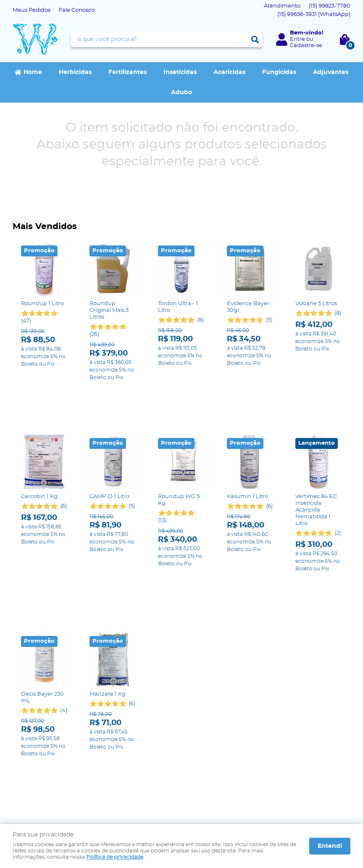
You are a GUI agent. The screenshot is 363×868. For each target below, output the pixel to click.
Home (33, 72)
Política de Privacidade (131, 741)
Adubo (181, 92)
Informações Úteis (133, 719)
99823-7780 (330, 6)
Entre (297, 39)
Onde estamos (33, 749)
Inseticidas (180, 72)
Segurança (115, 732)
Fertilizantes (128, 72)
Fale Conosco (77, 10)
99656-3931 (314, 15)
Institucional (35, 719)
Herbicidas (75, 72)
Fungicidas (279, 72)
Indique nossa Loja (38, 758)
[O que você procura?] (255, 40)
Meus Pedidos (32, 10)
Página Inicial (31, 732)
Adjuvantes (331, 72)
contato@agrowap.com (220, 758)
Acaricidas (229, 72)
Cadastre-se (306, 46)
